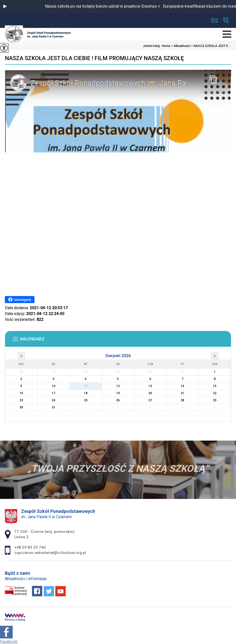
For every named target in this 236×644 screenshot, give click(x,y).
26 (118, 400)
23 (21, 400)
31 (54, 407)
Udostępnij (20, 300)
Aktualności (180, 46)
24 (54, 400)
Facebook (9, 642)
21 (182, 393)
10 (54, 386)
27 (150, 400)
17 (54, 393)
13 (150, 386)
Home (166, 46)
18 (86, 393)
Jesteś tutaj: (152, 46)
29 (215, 400)
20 (150, 393)
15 (215, 386)
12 (118, 386)
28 (182, 400)
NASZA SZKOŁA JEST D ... (211, 46)
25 (86, 400)
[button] (5, 6)
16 (21, 393)
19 (118, 393)
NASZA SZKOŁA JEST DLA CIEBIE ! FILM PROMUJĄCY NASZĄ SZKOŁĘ (94, 58)
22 (215, 393)
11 (86, 386)
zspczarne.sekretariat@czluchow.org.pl (215, 20)
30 (21, 407)
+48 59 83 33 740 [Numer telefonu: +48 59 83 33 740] (30, 547)
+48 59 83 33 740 (226, 20)
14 (182, 386)
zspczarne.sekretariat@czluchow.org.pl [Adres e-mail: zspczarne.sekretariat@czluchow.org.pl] (50, 553)
